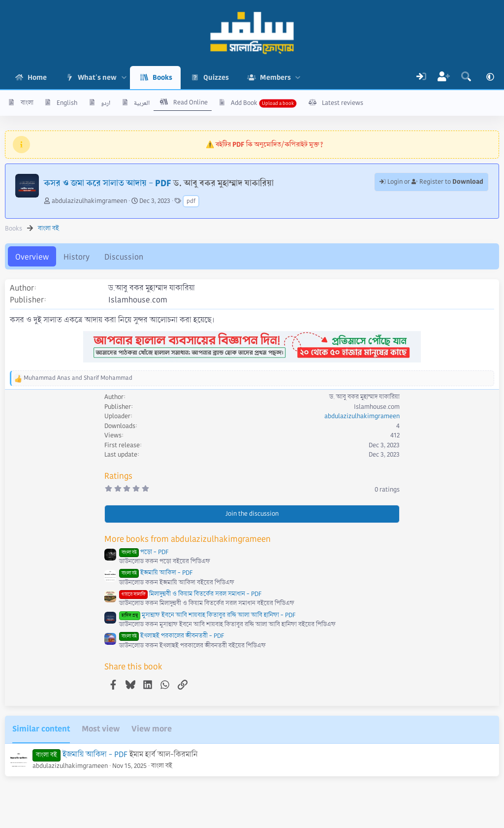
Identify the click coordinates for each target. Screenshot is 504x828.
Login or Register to (431, 182)
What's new (97, 77)
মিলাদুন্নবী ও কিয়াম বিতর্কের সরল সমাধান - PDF (190, 594)
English (67, 103)
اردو (106, 103)
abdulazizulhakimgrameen (89, 201)
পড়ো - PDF (144, 552)
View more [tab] (152, 729)
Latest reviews (343, 103)
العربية (142, 103)
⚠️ (265, 144)
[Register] (444, 78)
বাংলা (27, 103)
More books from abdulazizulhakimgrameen (188, 539)
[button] (124, 78)
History (77, 257)
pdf (191, 201)
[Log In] (421, 78)
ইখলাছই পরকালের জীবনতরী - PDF (172, 636)
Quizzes (216, 77)
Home (37, 77)
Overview (32, 257)
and (78, 378)
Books (162, 77)
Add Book (244, 103)
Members (275, 77)
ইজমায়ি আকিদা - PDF (156, 573)
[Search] (466, 78)
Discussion (124, 257)
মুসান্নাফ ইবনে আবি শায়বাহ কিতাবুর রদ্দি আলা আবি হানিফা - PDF (207, 615)
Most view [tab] (101, 729)
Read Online (190, 102)
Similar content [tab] (41, 729)
